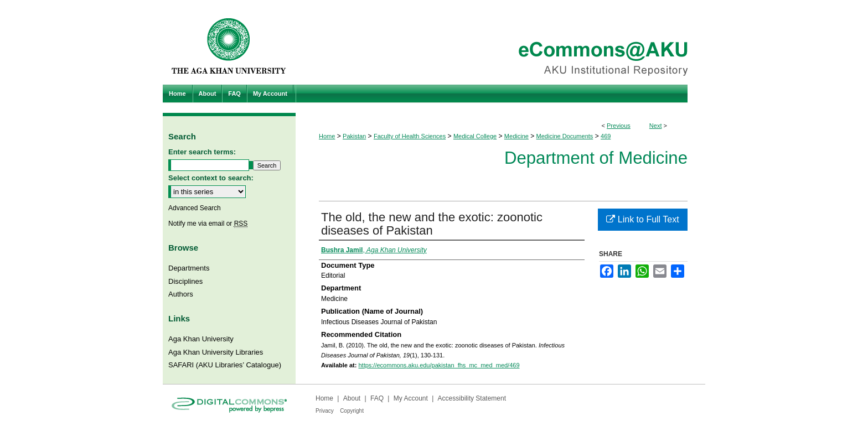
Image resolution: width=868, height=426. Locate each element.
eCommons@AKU (500, 42)
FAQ (377, 398)
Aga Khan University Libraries (216, 352)
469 (606, 136)
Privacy (325, 411)
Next (656, 126)
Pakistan (354, 136)
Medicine (516, 136)
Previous (619, 126)
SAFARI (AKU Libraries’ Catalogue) (225, 365)
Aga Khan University (201, 339)
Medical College (475, 136)
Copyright (352, 411)
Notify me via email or (208, 224)
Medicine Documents (565, 136)
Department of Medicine (596, 158)
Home (327, 136)
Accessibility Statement (472, 398)
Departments (189, 268)
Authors (181, 294)
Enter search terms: (202, 152)
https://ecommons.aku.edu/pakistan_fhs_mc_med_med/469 (439, 365)
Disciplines (185, 281)
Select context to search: (211, 178)
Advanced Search (195, 208)
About (352, 398)
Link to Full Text (642, 219)
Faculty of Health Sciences (410, 136)
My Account (411, 398)
